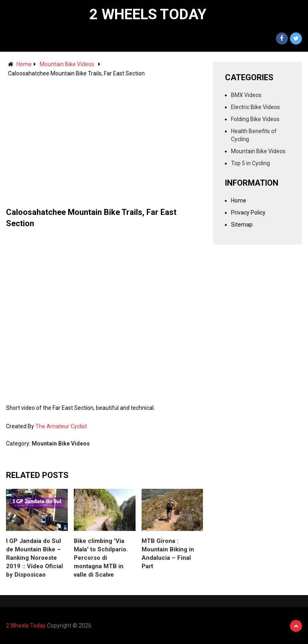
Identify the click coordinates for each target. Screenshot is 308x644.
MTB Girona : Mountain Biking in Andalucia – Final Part (168, 554)
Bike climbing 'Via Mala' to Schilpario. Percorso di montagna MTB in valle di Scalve (101, 558)
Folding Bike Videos (255, 119)
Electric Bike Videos (255, 107)
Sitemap (242, 225)
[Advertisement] (104, 138)
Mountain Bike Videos (67, 64)
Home (24, 64)
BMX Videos (246, 95)
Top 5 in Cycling (250, 163)
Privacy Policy (248, 213)
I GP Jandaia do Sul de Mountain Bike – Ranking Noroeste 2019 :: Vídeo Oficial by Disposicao (34, 558)
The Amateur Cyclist (61, 426)
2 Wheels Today (148, 14)
